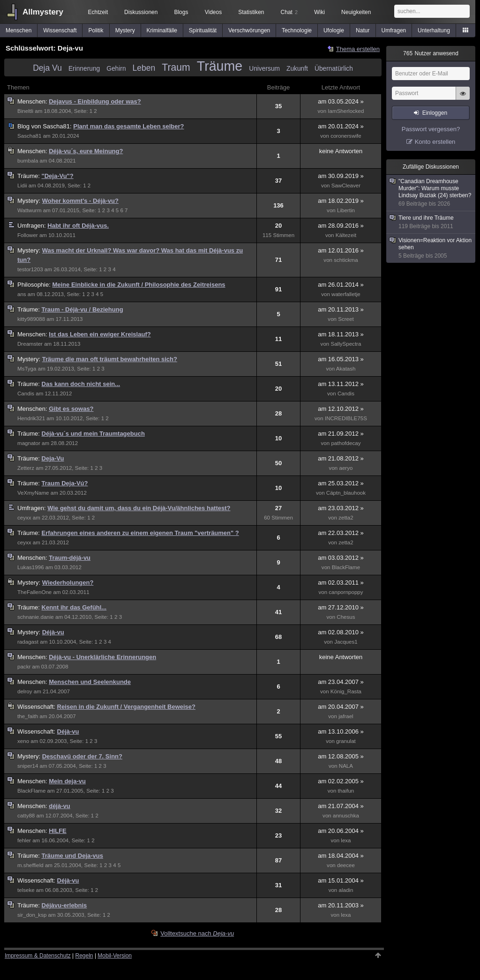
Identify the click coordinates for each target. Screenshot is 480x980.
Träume (220, 66)
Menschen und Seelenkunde (90, 682)
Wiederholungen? (68, 583)
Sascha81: (45, 126)
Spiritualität (203, 30)
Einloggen (435, 113)
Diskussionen (141, 12)
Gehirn (116, 69)
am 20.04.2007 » (341, 707)
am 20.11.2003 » (341, 905)
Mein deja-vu (67, 781)
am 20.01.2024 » (341, 126)
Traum (176, 67)
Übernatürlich (334, 69)
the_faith (28, 716)
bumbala (28, 161)
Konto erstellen (435, 142)
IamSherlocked (346, 111)
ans (22, 294)
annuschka (346, 816)
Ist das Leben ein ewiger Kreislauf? (100, 334)
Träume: (30, 176)
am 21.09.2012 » (341, 434)
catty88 (26, 816)
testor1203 (30, 269)
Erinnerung (84, 69)
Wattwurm (30, 210)
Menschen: (33, 101)
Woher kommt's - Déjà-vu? (80, 201)
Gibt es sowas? (71, 409)
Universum (264, 69)
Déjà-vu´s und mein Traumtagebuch (93, 434)
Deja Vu (47, 68)
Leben (144, 68)
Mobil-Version (115, 956)
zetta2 (346, 518)
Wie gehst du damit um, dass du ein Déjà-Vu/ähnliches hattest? (139, 508)
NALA (346, 766)
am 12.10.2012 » (341, 409)
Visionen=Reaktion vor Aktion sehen (431, 248)
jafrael (346, 716)
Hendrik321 (31, 418)
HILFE (58, 831)
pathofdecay (346, 443)
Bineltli (25, 111)
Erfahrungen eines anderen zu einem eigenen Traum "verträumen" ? (140, 533)
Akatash (346, 369)
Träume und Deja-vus (72, 856)
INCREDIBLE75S (346, 418)
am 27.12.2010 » (341, 607)
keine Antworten (341, 151)
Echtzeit (98, 12)
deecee (346, 865)
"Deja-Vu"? (58, 176)
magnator (29, 443)
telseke (26, 890)
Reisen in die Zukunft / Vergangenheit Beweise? (126, 707)
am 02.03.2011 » (341, 583)
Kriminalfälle (162, 30)
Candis (26, 393)
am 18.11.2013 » (341, 334)
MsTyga (27, 369)
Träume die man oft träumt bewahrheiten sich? (110, 359)
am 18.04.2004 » (341, 856)
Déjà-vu (53, 632)
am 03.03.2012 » (341, 558)
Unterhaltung (434, 30)
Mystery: (30, 201)
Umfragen (394, 30)
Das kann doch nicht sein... (81, 384)
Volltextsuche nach (197, 933)
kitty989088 (31, 319)
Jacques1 (346, 642)
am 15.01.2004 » (341, 880)
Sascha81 (29, 136)
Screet (346, 319)
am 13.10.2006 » (341, 731)
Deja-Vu (53, 458)
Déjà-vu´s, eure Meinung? (86, 151)
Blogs (181, 12)
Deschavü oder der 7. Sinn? (82, 756)
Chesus (346, 617)
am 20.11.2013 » (341, 309)
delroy (25, 691)
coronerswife (346, 136)
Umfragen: (32, 226)
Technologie (297, 30)
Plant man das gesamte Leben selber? (128, 126)
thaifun (346, 791)
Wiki (319, 12)
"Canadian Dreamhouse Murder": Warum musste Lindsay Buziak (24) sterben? (431, 193)
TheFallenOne (34, 592)
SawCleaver (346, 186)
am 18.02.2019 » (341, 201)
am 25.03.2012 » (341, 483)
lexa (346, 840)
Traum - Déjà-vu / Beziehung (82, 309)
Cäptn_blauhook (346, 493)
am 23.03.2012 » (341, 508)
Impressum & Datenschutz (38, 956)
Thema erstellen (358, 49)
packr (24, 667)
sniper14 (28, 766)
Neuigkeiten (356, 12)
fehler (24, 840)
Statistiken (251, 12)
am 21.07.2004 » (341, 806)
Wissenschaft (60, 30)
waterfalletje (346, 294)
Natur (363, 30)
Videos (213, 12)
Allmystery (43, 12)
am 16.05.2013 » (341, 359)
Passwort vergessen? (431, 129)
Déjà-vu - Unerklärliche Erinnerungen (102, 657)
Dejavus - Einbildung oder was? (95, 101)
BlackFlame (346, 567)
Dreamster (30, 344)
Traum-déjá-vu (70, 558)
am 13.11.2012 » (341, 384)
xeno (23, 741)
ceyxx (24, 518)
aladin (346, 890)
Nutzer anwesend (431, 53)
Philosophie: (35, 285)
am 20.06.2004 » (341, 831)
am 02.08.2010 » (341, 632)
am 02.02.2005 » (341, 781)
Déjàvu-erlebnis (64, 905)
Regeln (84, 956)
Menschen (19, 30)
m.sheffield (30, 865)
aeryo (346, 468)
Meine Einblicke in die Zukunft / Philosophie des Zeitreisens (139, 285)
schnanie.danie (36, 617)
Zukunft (297, 69)
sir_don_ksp (32, 915)
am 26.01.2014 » (341, 285)
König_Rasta (346, 691)
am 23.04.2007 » (341, 682)
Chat (289, 12)
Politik (96, 30)
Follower (28, 235)
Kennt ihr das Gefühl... (74, 607)
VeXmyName (33, 493)
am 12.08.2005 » (341, 756)
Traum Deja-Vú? (65, 483)
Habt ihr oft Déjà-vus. (78, 226)
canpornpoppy (346, 592)
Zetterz (26, 468)
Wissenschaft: (37, 707)
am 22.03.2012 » (341, 533)
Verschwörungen (249, 30)
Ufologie (334, 30)
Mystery (125, 30)
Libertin (346, 210)
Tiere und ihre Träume (431, 222)
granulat (346, 741)
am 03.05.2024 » (341, 101)
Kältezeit (346, 235)
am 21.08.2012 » (341, 458)
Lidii (22, 186)
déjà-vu (60, 806)
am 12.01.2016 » (341, 250)
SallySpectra (346, 344)
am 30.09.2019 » (341, 176)
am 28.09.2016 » (341, 226)
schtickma (346, 260)
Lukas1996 (31, 567)
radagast (28, 642)
